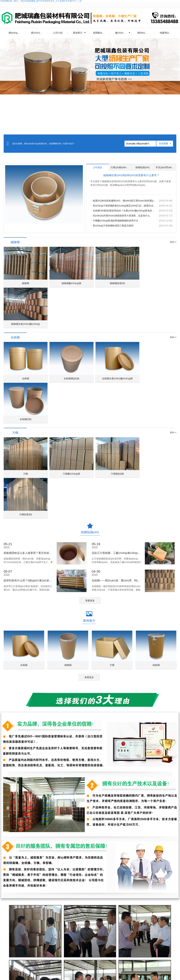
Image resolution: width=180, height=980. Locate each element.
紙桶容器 (13, 975)
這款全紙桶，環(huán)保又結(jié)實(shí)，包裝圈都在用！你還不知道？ (44, 144)
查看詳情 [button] (76, 941)
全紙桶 (69, 972)
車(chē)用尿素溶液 (29, 960)
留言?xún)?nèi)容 (103, 912)
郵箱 (152, 902)
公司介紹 (58, 33)
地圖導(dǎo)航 (167, 33)
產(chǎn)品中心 (39, 33)
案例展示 (78, 33)
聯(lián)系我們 (145, 33)
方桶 (77, 972)
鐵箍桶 (59, 972)
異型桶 (85, 972)
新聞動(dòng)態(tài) (101, 33)
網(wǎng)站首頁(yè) (17, 33)
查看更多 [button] (90, 472)
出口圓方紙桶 (27, 975)
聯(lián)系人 (101, 902)
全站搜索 (163, 143)
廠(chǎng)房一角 (123, 33)
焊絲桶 (40, 975)
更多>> (173, 242)
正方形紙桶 (97, 972)
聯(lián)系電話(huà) (132, 902)
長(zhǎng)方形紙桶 (115, 972)
